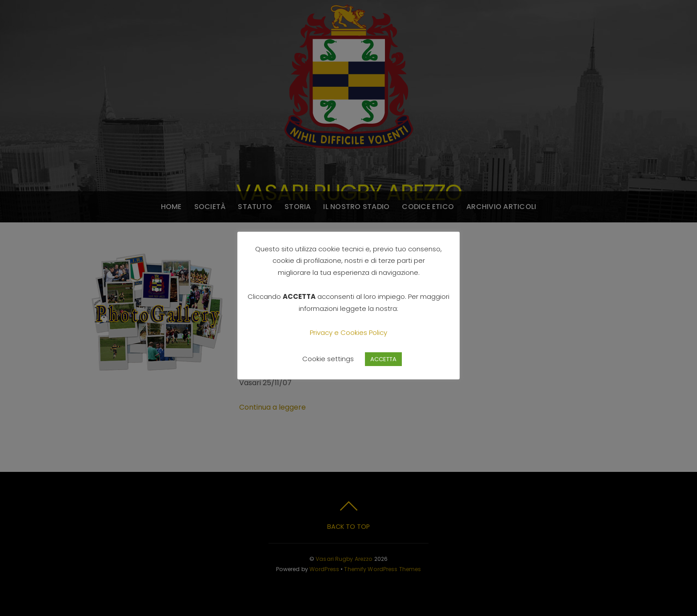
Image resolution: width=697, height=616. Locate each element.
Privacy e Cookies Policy (348, 332)
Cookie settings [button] (328, 359)
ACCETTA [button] (383, 359)
